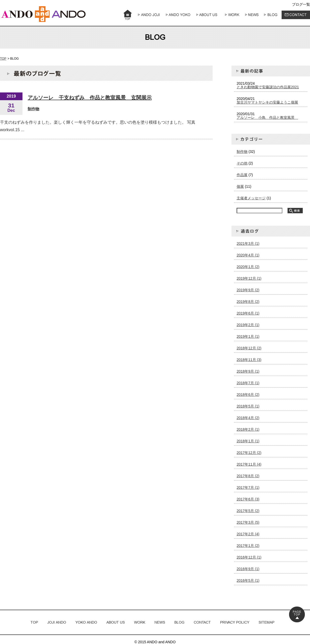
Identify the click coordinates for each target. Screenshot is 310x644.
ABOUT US (116, 622)
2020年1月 (248, 267)
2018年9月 (248, 371)
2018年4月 (248, 418)
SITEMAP (266, 622)
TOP (3, 59)
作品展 (242, 175)
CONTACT (202, 622)
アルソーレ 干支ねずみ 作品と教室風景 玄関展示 (90, 98)
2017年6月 (248, 499)
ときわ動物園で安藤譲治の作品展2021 (268, 87)
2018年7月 (248, 383)
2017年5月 (248, 511)
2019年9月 (248, 290)
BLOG (179, 622)
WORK (140, 622)
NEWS (160, 622)
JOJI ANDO (57, 622)
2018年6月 (248, 395)
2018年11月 (249, 360)
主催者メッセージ (251, 198)
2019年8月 (248, 302)
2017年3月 (248, 522)
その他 (242, 163)
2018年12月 (249, 348)
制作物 (33, 109)
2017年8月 (248, 476)
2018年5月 (248, 406)
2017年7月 (248, 488)
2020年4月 (248, 255)
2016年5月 (248, 580)
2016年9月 (248, 569)
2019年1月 (248, 336)
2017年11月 (249, 464)
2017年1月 (248, 546)
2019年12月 (249, 278)
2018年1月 (248, 441)
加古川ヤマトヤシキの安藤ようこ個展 (267, 102)
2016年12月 (249, 557)
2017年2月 (248, 534)
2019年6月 (248, 313)
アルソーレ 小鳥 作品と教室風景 (267, 117)
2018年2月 (248, 429)
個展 (240, 186)
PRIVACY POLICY (235, 622)
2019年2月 (248, 325)
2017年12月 (249, 453)
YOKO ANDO (86, 622)
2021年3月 (248, 244)
